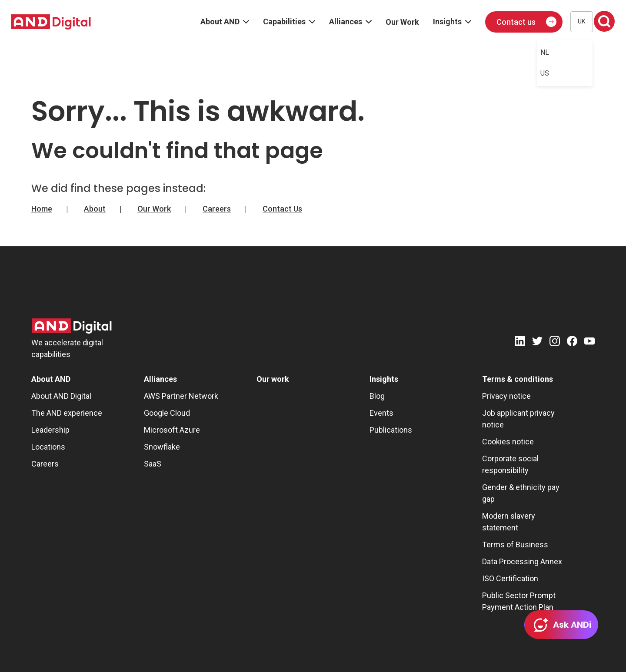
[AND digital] (51, 22)
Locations (48, 447)
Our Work (154, 209)
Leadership (50, 430)
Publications (391, 430)
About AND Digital (61, 396)
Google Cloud (167, 413)
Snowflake (162, 447)
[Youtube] (589, 343)
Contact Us (282, 209)
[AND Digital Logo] (72, 326)
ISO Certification (510, 578)
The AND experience (67, 413)
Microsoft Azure (172, 430)
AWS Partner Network (181, 396)
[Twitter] (537, 343)
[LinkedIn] (520, 343)
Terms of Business (515, 545)
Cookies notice (508, 442)
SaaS (153, 464)
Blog (377, 396)
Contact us (516, 22)
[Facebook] (572, 343)
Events (381, 413)
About (95, 209)
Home (42, 209)
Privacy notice (506, 396)
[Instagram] (555, 343)
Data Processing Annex (522, 561)
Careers (217, 209)
